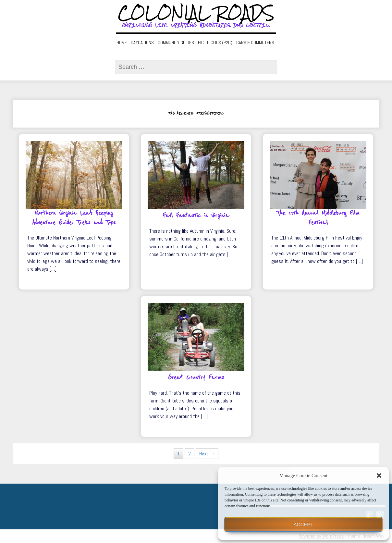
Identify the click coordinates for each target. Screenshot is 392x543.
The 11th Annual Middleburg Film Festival (318, 218)
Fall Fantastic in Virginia (196, 216)
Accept (304, 524)
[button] (379, 475)
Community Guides (176, 43)
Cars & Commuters (255, 43)
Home (122, 43)
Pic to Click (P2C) (215, 43)
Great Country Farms (196, 377)
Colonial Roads (196, 13)
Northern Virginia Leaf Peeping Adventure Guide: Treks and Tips (74, 218)
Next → (207, 454)
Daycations (142, 43)
